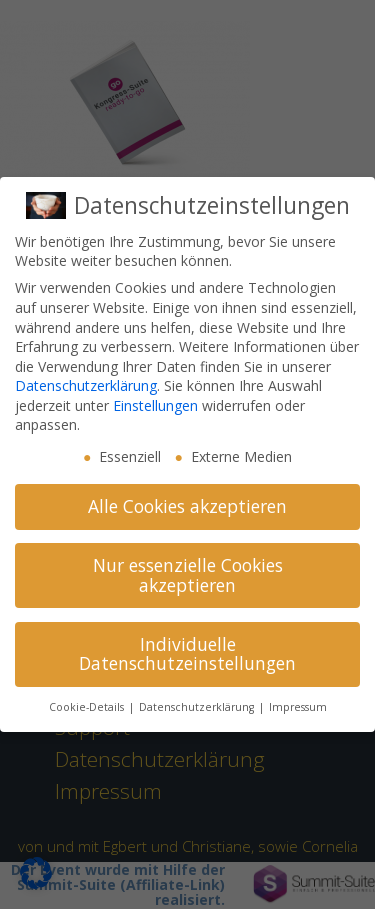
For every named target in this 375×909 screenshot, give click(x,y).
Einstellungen (155, 405)
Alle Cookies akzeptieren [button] (187, 506)
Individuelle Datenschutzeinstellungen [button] (187, 654)
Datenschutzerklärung (86, 385)
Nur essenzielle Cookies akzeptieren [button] (188, 575)
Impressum (298, 707)
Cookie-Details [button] (88, 707)
